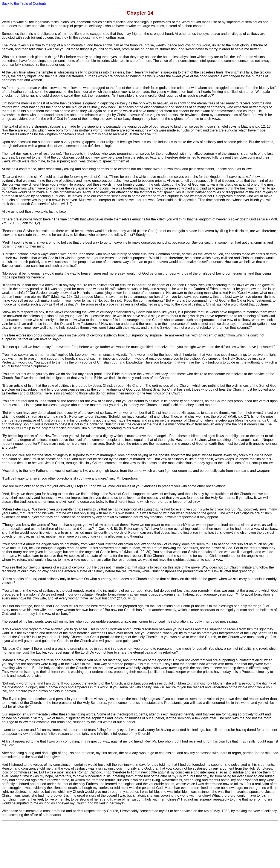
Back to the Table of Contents (24, 4)
